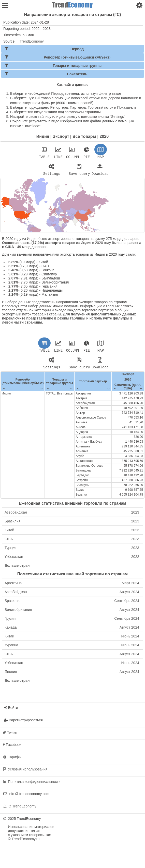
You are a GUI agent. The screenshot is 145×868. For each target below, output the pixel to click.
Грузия (72, 621)
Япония (72, 675)
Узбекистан (72, 560)
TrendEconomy (32, 41)
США (72, 542)
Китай (72, 533)
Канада (72, 630)
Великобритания (72, 613)
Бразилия (72, 524)
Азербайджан (72, 515)
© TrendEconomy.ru (24, 842)
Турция (72, 551)
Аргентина (72, 586)
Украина (72, 648)
